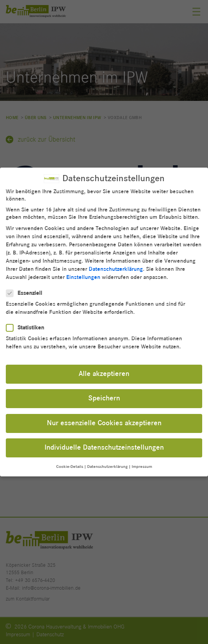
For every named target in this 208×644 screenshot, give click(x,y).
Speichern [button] (104, 392)
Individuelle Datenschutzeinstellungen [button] (104, 441)
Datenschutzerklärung (116, 263)
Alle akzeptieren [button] (104, 368)
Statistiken (28, 321)
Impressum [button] (142, 460)
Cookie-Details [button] (70, 460)
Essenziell (27, 287)
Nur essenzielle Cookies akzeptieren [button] (104, 417)
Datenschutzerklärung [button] (107, 460)
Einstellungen (83, 271)
